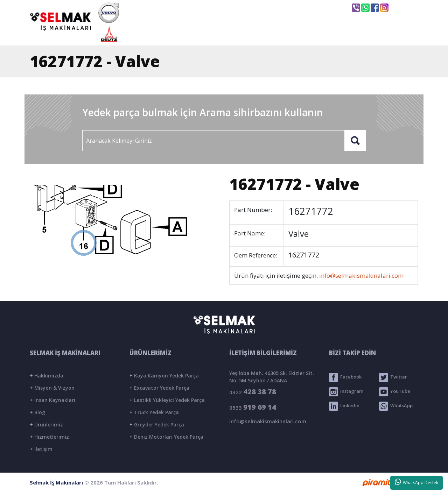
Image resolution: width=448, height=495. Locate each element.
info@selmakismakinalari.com (236, 7)
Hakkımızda (47, 376)
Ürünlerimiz (46, 425)
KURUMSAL (225, 34)
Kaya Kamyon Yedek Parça (164, 376)
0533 (253, 407)
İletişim (41, 449)
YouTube (395, 392)
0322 (253, 392)
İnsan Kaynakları (52, 400)
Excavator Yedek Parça (159, 388)
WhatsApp (396, 406)
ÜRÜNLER (285, 34)
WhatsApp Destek (417, 482)
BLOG (336, 34)
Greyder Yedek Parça (157, 425)
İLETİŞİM (386, 34)
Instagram (346, 392)
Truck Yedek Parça (154, 412)
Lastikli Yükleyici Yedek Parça (167, 400)
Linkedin (344, 406)
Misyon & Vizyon (52, 388)
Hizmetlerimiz (49, 437)
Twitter (393, 377)
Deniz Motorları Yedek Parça (166, 437)
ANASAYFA (164, 34)
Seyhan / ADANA (314, 8)
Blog (37, 412)
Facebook (345, 377)
